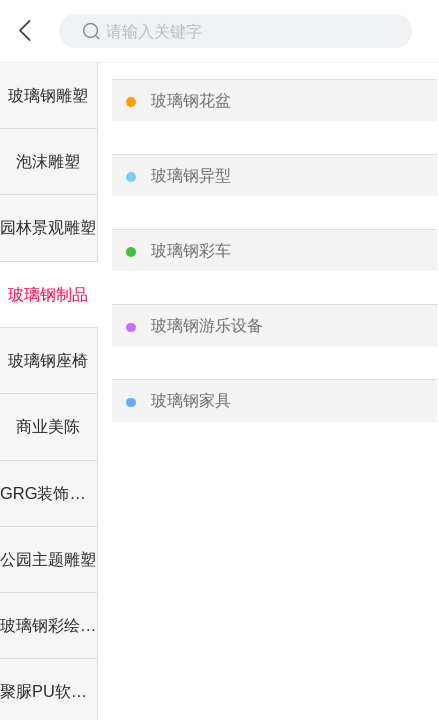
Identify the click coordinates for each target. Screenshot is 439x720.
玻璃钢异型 (191, 175)
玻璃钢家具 (191, 400)
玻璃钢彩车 (191, 250)
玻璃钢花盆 (191, 100)
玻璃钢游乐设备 (207, 325)
